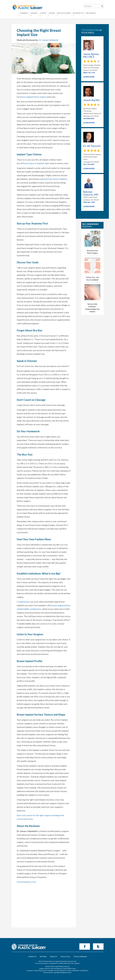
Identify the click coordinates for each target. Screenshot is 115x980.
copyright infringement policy (62, 972)
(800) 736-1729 (89, 73)
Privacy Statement (80, 956)
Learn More (89, 77)
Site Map (43, 956)
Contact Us (32, 956)
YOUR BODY (34, 13)
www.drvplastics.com (26, 882)
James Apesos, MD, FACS (91, 55)
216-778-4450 (89, 164)
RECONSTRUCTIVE (78, 13)
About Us (53, 956)
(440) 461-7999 (89, 202)
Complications (23, 602)
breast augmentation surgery (33, 97)
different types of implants (32, 163)
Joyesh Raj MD (92, 100)
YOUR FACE (43, 13)
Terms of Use (65, 956)
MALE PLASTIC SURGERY (64, 13)
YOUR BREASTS (24, 13)
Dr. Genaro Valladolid (49, 40)
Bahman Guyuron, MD (91, 193)
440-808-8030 (89, 118)
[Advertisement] (44, 911)
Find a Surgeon (91, 13)
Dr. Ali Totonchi (92, 146)
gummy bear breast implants (54, 179)
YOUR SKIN (52, 13)
